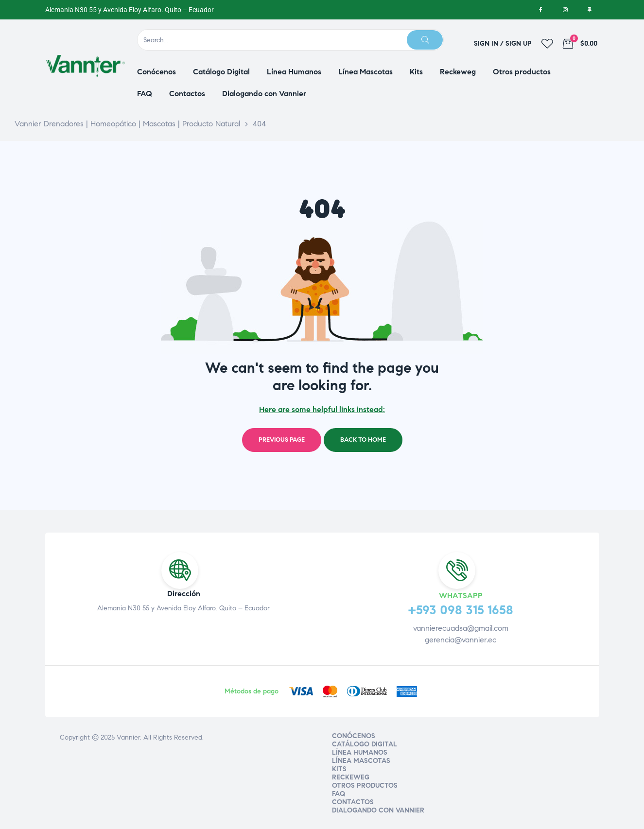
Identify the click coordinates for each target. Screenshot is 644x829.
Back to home (363, 440)
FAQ (339, 794)
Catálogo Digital (365, 744)
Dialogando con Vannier (378, 810)
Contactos (353, 802)
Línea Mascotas (361, 761)
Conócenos (354, 736)
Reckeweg (351, 777)
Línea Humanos (360, 752)
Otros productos (365, 786)
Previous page (282, 440)
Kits (339, 769)
